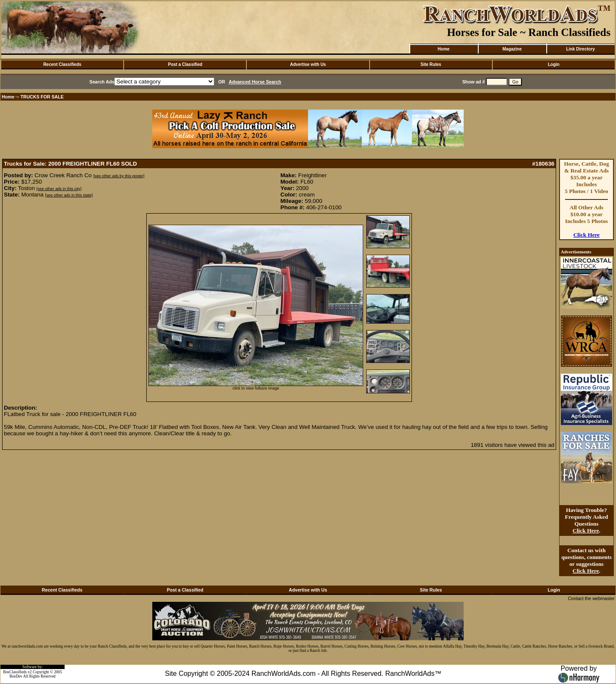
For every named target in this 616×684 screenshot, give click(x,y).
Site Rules (431, 64)
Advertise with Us (308, 64)
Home (444, 49)
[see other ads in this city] (59, 189)
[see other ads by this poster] (119, 176)
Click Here (586, 235)
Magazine (512, 49)
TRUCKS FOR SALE (42, 97)
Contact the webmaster (591, 598)
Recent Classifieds (62, 64)
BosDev (16, 676)
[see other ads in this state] (69, 195)
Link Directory (580, 49)
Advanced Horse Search (255, 82)
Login (554, 64)
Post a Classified (185, 64)
